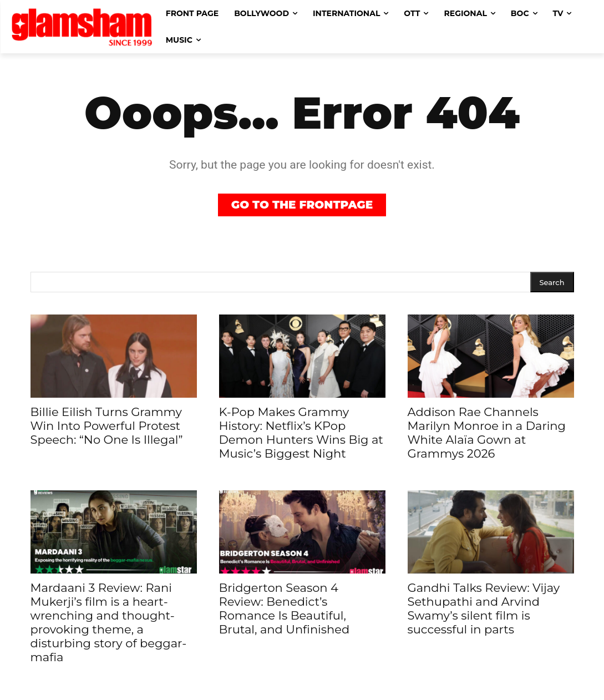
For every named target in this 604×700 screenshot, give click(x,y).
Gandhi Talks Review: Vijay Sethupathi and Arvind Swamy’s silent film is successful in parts (484, 608)
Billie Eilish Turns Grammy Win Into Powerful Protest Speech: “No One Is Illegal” (107, 426)
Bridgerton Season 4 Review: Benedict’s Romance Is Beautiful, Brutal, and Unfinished (285, 608)
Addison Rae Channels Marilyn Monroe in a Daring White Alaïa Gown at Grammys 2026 (487, 433)
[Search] (552, 282)
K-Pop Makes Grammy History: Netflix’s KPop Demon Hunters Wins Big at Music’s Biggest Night (301, 433)
